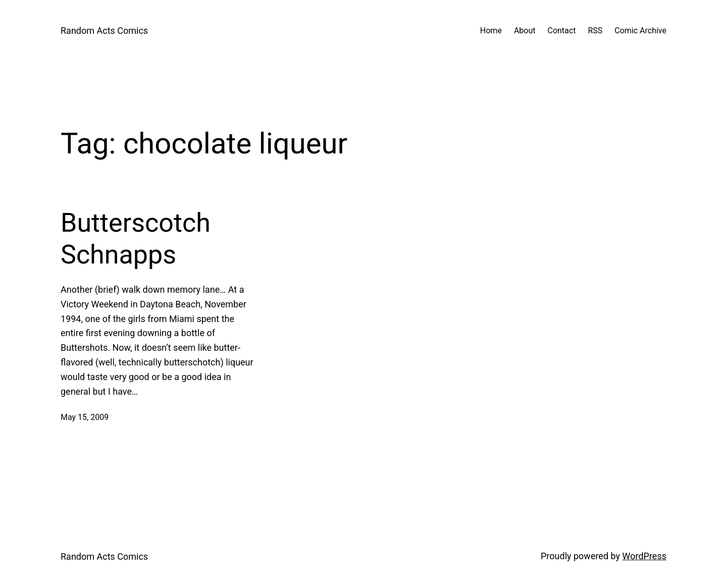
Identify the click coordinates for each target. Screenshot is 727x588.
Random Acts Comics (104, 31)
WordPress (644, 556)
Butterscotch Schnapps (136, 238)
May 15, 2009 (85, 417)
